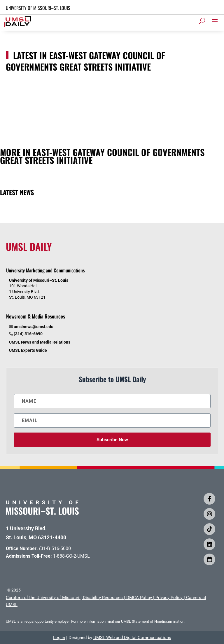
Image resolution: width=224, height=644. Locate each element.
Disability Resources (103, 598)
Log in (59, 638)
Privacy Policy (169, 598)
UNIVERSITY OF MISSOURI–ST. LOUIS (38, 8)
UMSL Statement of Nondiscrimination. (153, 621)
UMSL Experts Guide (28, 350)
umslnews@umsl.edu (34, 327)
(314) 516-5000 (55, 548)
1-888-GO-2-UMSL (71, 556)
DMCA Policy (139, 598)
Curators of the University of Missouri (43, 598)
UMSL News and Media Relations (40, 342)
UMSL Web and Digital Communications (132, 638)
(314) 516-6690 (28, 334)
